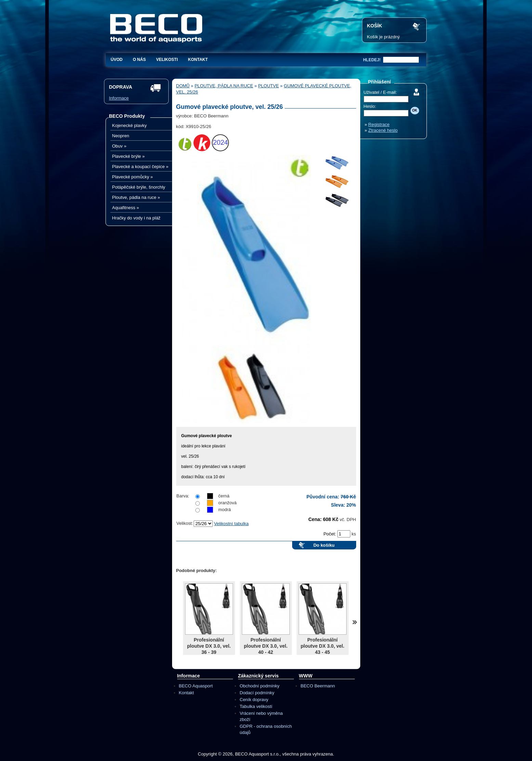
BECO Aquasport (196, 686)
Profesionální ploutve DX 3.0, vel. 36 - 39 (209, 646)
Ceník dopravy (254, 700)
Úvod (117, 60)
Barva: (183, 496)
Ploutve (268, 86)
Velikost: (185, 523)
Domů (183, 86)
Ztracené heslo (383, 130)
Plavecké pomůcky (133, 177)
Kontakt (198, 60)
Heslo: (370, 106)
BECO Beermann (318, 686)
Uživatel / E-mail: (380, 92)
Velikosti (167, 60)
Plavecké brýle (128, 156)
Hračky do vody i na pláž (137, 218)
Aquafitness (126, 208)
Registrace (379, 124)
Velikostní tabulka (231, 524)
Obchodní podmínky (260, 686)
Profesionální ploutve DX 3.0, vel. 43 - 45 (323, 646)
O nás (139, 60)
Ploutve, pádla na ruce (136, 197)
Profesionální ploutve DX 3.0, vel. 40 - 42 (266, 646)
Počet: (330, 534)
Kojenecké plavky (129, 125)
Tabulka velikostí (256, 706)
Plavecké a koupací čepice (140, 167)
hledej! (372, 60)
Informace (119, 98)
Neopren (121, 136)
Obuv (119, 146)
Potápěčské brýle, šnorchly (139, 187)
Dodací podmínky (257, 693)
